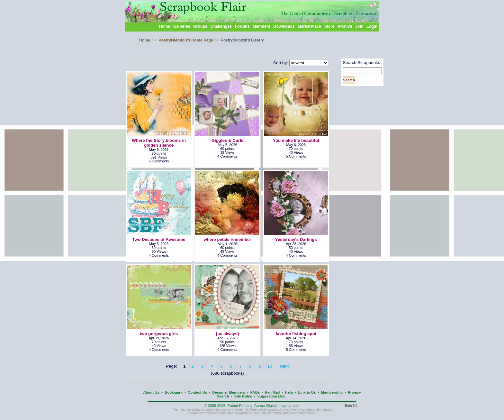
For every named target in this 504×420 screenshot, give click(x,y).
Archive (345, 26)
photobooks (307, 413)
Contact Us (197, 392)
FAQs (255, 392)
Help (289, 392)
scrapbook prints (279, 413)
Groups (200, 26)
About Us (151, 392)
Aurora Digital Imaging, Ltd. (276, 406)
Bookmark (174, 392)
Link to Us (307, 392)
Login (372, 26)
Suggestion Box (271, 396)
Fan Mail (273, 392)
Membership (332, 392)
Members (261, 26)
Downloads (284, 26)
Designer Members (229, 392)
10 (270, 366)
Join (359, 26)
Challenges (221, 26)
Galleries (182, 26)
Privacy (354, 392)
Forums (242, 26)
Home (165, 26)
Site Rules (243, 396)
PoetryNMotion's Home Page (186, 40)
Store (329, 26)
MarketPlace (309, 26)
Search (223, 396)
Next (284, 366)
